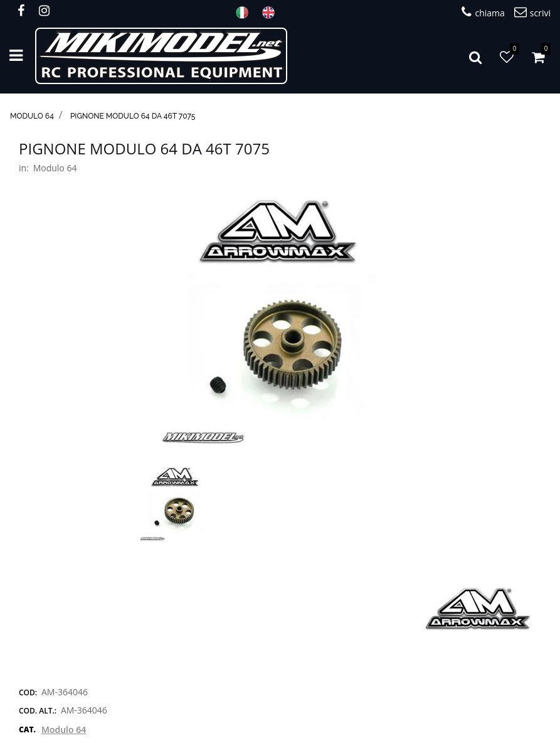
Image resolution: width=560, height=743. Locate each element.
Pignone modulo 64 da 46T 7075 (133, 116)
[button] (280, 323)
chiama (483, 12)
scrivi (532, 12)
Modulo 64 (32, 116)
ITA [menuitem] (246, 13)
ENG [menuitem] (272, 13)
